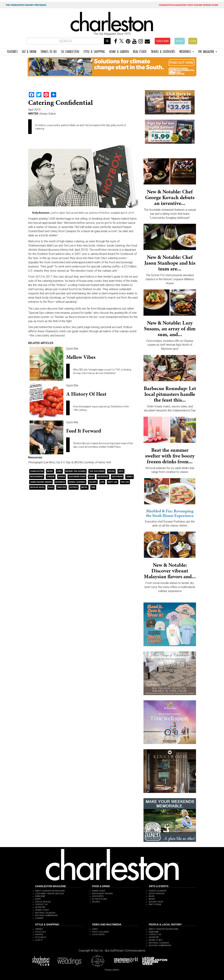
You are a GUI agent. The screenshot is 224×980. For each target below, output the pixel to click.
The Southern (97, 471)
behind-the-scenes (76, 471)
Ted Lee (125, 482)
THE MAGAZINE (208, 51)
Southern (117, 477)
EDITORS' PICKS (156, 902)
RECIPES (96, 902)
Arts (121, 471)
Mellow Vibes (81, 357)
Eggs (51, 487)
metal (84, 487)
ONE (93, 487)
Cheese (51, 477)
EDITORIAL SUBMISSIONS (46, 915)
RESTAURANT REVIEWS (102, 894)
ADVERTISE (40, 907)
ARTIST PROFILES (157, 894)
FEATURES (12, 51)
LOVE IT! (39, 940)
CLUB (193, 41)
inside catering (77, 482)
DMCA (116, 970)
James (129, 477)
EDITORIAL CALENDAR (45, 913)
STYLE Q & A (41, 932)
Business (60, 482)
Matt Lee (113, 482)
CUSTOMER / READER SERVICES (49, 894)
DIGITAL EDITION (43, 902)
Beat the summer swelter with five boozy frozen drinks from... (170, 456)
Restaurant (37, 477)
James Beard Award (41, 482)
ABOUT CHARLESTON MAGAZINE (50, 891)
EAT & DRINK (29, 51)
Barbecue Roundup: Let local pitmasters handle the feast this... (170, 394)
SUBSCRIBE (162, 41)
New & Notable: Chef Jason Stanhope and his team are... (170, 263)
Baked (62, 477)
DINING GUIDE (99, 891)
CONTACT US (41, 904)
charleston (37, 471)
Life (102, 482)
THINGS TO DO (49, 51)
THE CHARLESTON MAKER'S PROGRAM (26, 5)
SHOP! (180, 41)
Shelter (62, 487)
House (111, 471)
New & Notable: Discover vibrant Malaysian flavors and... (170, 571)
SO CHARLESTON (70, 51)
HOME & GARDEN (119, 51)
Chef (59, 471)
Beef (91, 477)
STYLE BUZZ (41, 937)
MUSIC (152, 896)
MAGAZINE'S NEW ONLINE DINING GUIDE (189, 5)
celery (93, 482)
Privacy (108, 970)
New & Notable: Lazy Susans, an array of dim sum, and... (170, 329)
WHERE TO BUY (42, 910)
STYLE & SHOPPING (94, 51)
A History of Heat (86, 394)
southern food (77, 477)
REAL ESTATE (140, 51)
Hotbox (74, 487)
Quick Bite (72, 349)
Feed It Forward (84, 431)
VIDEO (95, 929)
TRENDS (39, 929)
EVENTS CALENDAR (157, 891)
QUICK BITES (98, 896)
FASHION (39, 934)
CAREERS (39, 918)
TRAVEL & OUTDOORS (163, 51)
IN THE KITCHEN (99, 899)
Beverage (103, 477)
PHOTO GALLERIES (100, 932)
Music (50, 471)
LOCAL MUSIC (98, 934)
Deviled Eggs (37, 487)
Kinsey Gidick (48, 114)
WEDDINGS (187, 51)
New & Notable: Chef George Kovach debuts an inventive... (170, 197)
